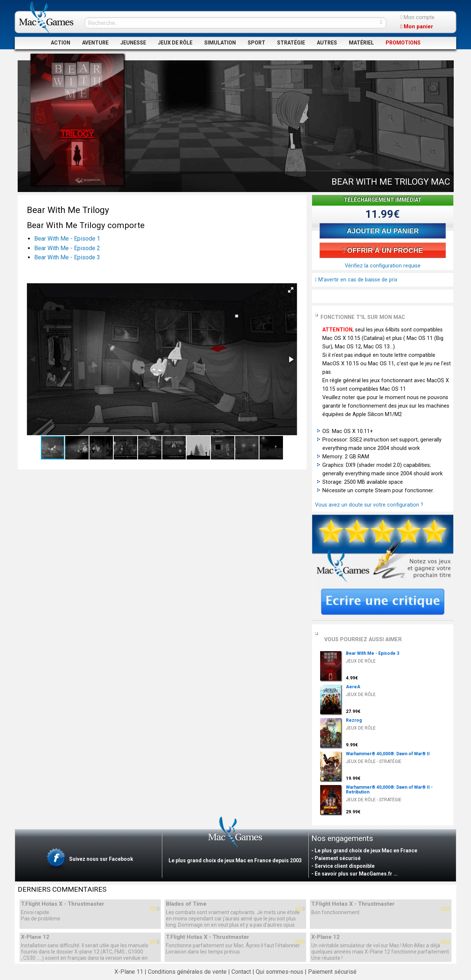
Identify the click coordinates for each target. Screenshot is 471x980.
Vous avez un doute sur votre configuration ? (369, 505)
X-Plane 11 (129, 972)
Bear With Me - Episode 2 (67, 248)
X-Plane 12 (35, 937)
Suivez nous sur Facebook (89, 859)
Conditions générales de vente (187, 972)
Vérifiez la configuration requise (383, 266)
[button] (291, 290)
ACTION (61, 43)
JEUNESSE (133, 43)
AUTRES (327, 43)
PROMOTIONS (403, 43)
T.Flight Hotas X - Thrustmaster (63, 904)
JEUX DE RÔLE (175, 43)
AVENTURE (95, 43)
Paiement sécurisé (332, 972)
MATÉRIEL (361, 43)
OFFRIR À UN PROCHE (383, 250)
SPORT (256, 43)
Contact (241, 972)
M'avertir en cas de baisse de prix (356, 280)
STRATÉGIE (291, 43)
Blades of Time (186, 904)
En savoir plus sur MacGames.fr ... (356, 874)
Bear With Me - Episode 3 (67, 257)
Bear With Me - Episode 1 (67, 239)
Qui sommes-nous (279, 972)
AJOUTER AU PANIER (383, 231)
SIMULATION (220, 43)
